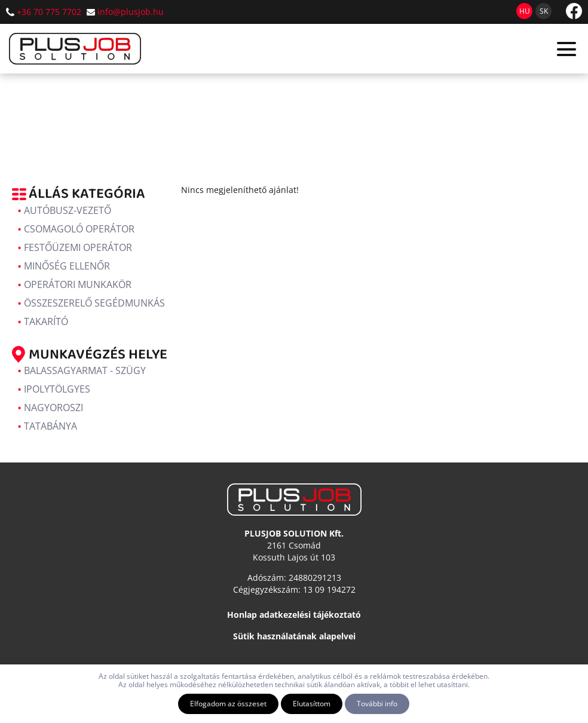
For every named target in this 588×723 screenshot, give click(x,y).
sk (544, 11)
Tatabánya (50, 426)
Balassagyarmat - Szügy (85, 370)
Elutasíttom (312, 704)
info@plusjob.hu (131, 12)
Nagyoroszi (53, 408)
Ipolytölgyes (57, 389)
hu (525, 11)
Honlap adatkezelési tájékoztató (294, 615)
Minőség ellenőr (67, 266)
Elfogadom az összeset (228, 704)
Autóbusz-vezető (68, 210)
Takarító (46, 321)
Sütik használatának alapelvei (294, 636)
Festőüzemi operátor (78, 247)
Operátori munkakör (78, 284)
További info (377, 704)
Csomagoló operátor (79, 229)
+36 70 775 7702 (49, 12)
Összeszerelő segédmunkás (94, 303)
